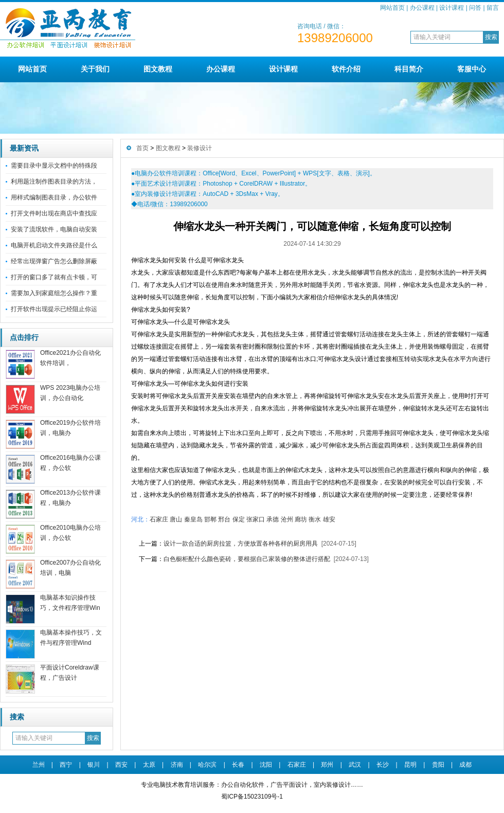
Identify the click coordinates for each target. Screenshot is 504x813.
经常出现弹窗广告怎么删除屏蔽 (54, 261)
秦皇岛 (193, 519)
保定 (239, 519)
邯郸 (210, 519)
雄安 (329, 519)
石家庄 (159, 519)
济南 (177, 765)
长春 (238, 765)
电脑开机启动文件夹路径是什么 (54, 245)
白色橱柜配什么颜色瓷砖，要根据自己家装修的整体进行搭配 (247, 559)
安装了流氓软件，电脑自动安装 (54, 229)
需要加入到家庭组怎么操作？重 (54, 293)
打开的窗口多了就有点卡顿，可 (54, 277)
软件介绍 (346, 69)
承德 (273, 519)
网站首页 (392, 8)
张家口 (256, 519)
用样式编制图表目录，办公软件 (54, 197)
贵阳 (438, 765)
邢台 (224, 519)
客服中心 (472, 69)
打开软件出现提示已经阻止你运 (54, 309)
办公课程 (422, 8)
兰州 (39, 765)
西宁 (66, 765)
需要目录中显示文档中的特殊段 (54, 166)
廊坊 (301, 519)
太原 (149, 765)
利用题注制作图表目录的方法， (54, 182)
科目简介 (409, 69)
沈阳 (266, 765)
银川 (94, 765)
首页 (142, 148)
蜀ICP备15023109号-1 (252, 797)
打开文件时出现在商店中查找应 (54, 213)
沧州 (287, 519)
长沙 (383, 765)
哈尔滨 (207, 765)
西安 (121, 765)
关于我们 (95, 69)
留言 (493, 8)
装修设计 (200, 148)
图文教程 (158, 69)
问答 (475, 8)
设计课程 (452, 8)
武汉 (355, 765)
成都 (465, 765)
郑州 (327, 765)
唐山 (176, 519)
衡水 (315, 519)
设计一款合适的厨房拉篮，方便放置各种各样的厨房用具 (241, 544)
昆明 (410, 765)
